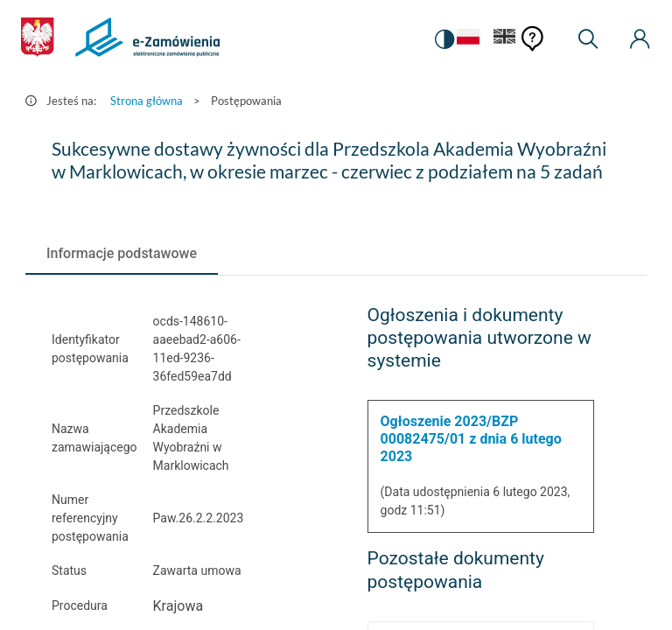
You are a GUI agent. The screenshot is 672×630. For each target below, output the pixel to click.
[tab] (122, 254)
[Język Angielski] (505, 40)
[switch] (444, 39)
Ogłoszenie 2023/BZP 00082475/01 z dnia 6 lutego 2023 (471, 439)
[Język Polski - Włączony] (468, 40)
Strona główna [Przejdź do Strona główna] (147, 101)
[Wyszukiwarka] (588, 39)
